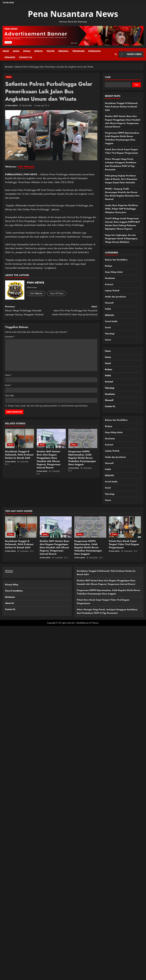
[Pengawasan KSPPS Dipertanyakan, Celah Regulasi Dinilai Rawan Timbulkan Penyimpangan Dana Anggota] (83, 438)
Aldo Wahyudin (26, 167)
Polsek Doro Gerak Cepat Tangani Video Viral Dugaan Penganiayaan (124, 544)
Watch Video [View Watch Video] (130, 54)
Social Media (111, 321)
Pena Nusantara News (73, 14)
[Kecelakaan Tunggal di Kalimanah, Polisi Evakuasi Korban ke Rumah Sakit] (20, 438)
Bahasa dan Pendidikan (116, 260)
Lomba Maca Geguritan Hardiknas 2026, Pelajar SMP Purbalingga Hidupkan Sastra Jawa (122, 209)
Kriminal (63, 51)
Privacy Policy (12, 585)
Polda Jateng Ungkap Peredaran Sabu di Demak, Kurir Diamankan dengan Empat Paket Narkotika (121, 179)
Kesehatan (94, 51)
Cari (108, 77)
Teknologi (78, 51)
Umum (16, 51)
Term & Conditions (14, 591)
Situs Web (9, 396)
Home (6, 51)
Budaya (39, 51)
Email (8, 385)
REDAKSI (109, 315)
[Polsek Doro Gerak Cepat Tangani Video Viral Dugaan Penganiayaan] (125, 527)
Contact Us (26, 57)
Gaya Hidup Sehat (114, 272)
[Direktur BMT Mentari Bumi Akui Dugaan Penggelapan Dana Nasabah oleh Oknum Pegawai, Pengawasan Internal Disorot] (51, 438)
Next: (74, 311)
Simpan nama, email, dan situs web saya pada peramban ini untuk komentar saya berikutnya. (48, 406)
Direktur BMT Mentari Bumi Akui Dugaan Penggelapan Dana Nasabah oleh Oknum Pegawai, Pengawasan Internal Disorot (49, 460)
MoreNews (81, 623)
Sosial (27, 51)
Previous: (28, 311)
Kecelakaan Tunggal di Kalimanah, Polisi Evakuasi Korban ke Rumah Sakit (19, 455)
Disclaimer (10, 597)
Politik (51, 51)
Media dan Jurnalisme (115, 297)
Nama (9, 375)
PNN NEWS (12, 106)
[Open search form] (116, 54)
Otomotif (10, 57)
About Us (10, 603)
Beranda (9, 67)
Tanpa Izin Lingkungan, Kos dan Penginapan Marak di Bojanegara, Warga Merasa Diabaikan (121, 239)
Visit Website (36, 293)
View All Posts (57, 293)
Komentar (10, 337)
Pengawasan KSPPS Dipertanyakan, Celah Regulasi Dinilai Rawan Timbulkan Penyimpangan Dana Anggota (82, 458)
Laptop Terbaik (112, 291)
